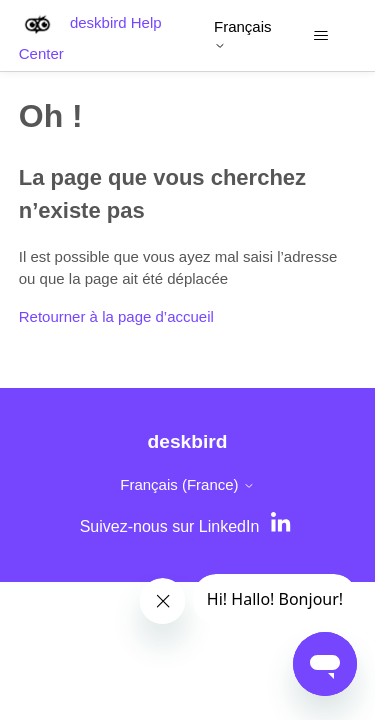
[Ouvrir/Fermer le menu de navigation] (320, 36)
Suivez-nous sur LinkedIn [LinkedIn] (170, 526)
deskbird (188, 441)
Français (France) (187, 484)
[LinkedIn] (283, 526)
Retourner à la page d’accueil (116, 316)
